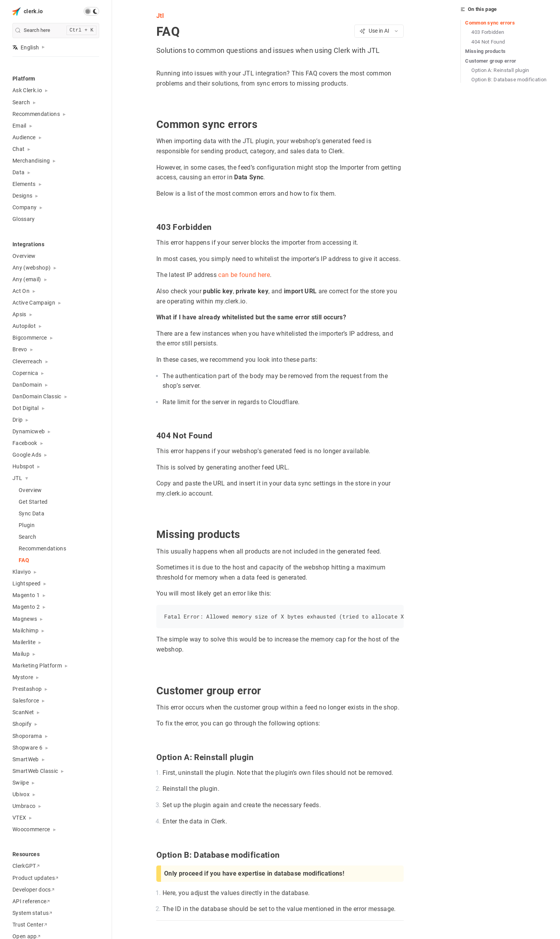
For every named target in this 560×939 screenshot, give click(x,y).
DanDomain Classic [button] (37, 396)
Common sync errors (490, 23)
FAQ (24, 560)
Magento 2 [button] (26, 607)
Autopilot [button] (24, 326)
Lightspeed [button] (26, 583)
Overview (24, 256)
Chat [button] (18, 149)
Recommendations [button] (36, 114)
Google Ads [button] (27, 455)
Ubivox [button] (21, 794)
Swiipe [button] (21, 783)
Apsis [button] (19, 314)
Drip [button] (17, 420)
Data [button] (18, 172)
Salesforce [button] (26, 701)
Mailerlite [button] (24, 642)
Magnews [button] (25, 619)
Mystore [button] (23, 677)
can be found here (244, 275)
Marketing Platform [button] (37, 666)
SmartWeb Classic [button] (35, 771)
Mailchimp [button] (25, 631)
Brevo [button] (20, 349)
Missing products (485, 51)
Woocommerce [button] (31, 829)
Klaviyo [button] (22, 572)
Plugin (27, 525)
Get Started (33, 502)
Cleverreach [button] (27, 361)
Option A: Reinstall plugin (500, 70)
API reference (31, 901)
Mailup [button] (21, 654)
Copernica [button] (25, 373)
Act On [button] (21, 291)
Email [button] (19, 126)
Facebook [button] (25, 443)
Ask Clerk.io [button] (27, 90)
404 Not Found (488, 42)
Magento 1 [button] (26, 595)
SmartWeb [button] (26, 759)
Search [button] (21, 102)
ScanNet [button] (23, 712)
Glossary (24, 219)
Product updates (35, 878)
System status (32, 913)
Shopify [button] (22, 724)
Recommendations (42, 548)
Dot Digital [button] (26, 408)
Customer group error (491, 61)
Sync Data (31, 513)
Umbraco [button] (24, 806)
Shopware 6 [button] (27, 748)
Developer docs (33, 890)
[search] (56, 31)
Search (27, 537)
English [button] (26, 47)
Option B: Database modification (509, 80)
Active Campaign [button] (34, 303)
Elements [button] (24, 184)
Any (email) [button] (27, 279)
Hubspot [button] (23, 466)
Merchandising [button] (31, 161)
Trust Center (30, 925)
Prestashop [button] (27, 689)
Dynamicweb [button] (29, 431)
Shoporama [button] (27, 736)
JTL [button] (17, 478)
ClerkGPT (26, 866)
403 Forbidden (488, 32)
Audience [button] (24, 137)
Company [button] (24, 207)
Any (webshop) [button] (31, 268)
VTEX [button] (19, 818)
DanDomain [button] (27, 385)
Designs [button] (22, 196)
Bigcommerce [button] (30, 338)
